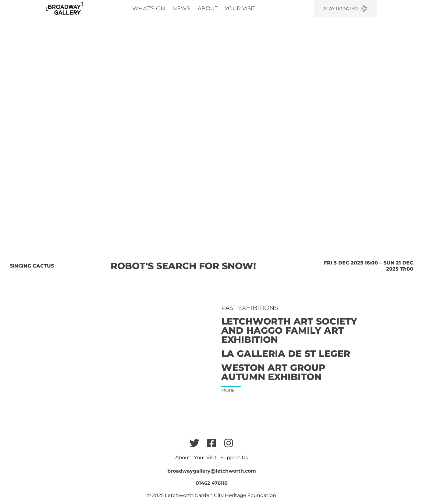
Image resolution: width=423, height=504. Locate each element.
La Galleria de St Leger (286, 354)
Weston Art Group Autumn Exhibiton (273, 372)
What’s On (149, 9)
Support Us (234, 458)
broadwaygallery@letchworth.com (212, 471)
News (181, 9)
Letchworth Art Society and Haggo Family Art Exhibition (289, 331)
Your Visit (240, 9)
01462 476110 (212, 483)
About (208, 9)
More (228, 390)
